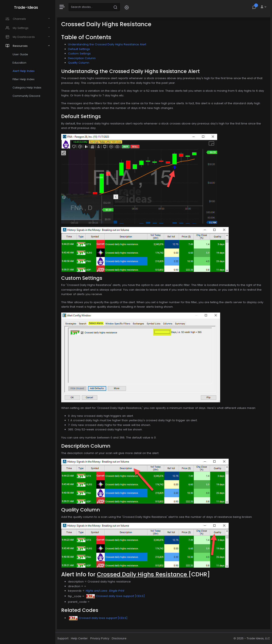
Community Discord (26, 96)
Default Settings (79, 49)
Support (63, 638)
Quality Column (79, 63)
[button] (127, 7)
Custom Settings (79, 54)
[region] (28, 322)
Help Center (79, 638)
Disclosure (119, 638)
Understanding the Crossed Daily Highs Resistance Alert (107, 44)
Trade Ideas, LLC (258, 638)
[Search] (90, 7)
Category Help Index (27, 88)
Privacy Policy (100, 638)
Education (19, 63)
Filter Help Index (23, 79)
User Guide (20, 54)
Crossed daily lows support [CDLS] (115, 596)
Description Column (82, 58)
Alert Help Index (23, 71)
